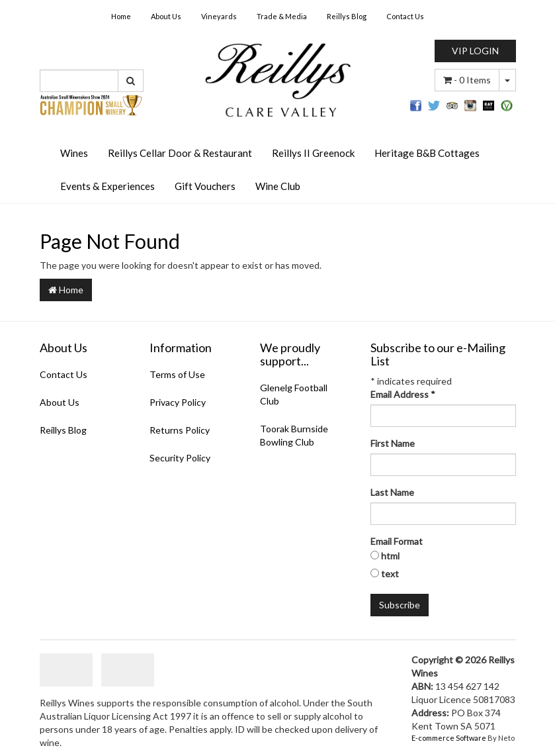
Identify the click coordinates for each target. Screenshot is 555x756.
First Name (393, 443)
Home (121, 16)
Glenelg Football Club (294, 394)
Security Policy (180, 458)
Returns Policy (180, 430)
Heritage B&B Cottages (427, 153)
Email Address (403, 394)
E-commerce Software (449, 738)
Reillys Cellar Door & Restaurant (180, 153)
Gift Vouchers (205, 186)
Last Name (392, 492)
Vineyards (219, 16)
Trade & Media (282, 16)
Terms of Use (177, 374)
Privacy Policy (178, 402)
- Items (467, 80)
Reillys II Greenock (313, 153)
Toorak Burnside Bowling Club (294, 435)
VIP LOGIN (475, 51)
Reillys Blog (347, 16)
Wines (74, 153)
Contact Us (405, 16)
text (390, 574)
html (390, 556)
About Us (166, 16)
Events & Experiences (107, 186)
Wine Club (278, 186)
